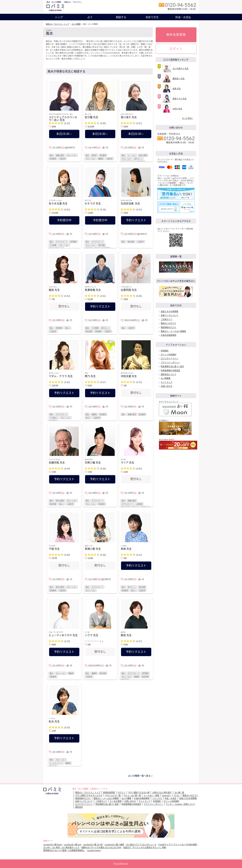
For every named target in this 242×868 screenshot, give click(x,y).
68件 (54, 127)
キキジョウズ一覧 (113, 795)
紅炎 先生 (54, 721)
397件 (54, 558)
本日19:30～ (64, 134)
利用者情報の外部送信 (170, 370)
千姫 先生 (54, 549)
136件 (90, 213)
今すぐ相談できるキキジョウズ (89, 795)
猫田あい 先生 (179, 78)
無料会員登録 (176, 34)
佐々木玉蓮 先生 (58, 203)
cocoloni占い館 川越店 (114, 844)
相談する (121, 17)
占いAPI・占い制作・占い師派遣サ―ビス (61, 847)
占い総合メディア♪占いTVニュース (141, 844)
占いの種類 (76, 24)
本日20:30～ (136, 134)
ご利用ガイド (167, 319)
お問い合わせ (167, 386)
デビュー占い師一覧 (132, 795)
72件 (90, 472)
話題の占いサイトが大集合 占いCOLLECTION (101, 847)
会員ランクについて (169, 315)
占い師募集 (166, 378)
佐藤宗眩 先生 (57, 462)
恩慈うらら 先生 (180, 99)
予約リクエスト (136, 220)
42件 (126, 472)
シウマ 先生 (92, 635)
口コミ (177, 795)
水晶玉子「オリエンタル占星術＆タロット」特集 (144, 847)
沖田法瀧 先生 (129, 376)
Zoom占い (167, 795)
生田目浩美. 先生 (130, 203)
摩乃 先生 (90, 376)
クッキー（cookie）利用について (181, 804)
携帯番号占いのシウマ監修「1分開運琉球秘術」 (64, 850)
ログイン (176, 49)
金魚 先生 (177, 89)
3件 (125, 385)
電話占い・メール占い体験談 (173, 331)
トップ (59, 17)
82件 (90, 385)
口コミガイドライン (169, 358)
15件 (54, 472)
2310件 (55, 213)
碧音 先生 (126, 635)
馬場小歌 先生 (93, 549)
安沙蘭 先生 (92, 117)
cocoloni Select (94, 850)
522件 (90, 299)
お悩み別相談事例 (168, 335)
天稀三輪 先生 (93, 462)
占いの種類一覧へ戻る (139, 776)
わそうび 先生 (93, 203)
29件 (126, 213)
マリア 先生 (127, 462)
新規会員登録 (109, 792)
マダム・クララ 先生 (61, 376)
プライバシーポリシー (170, 363)
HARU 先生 (177, 109)
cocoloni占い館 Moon (53, 844)
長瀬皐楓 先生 (93, 290)
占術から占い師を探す (162, 792)
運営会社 (79, 807)
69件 (126, 127)
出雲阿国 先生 (129, 290)
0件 (89, 645)
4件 (125, 558)
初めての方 (152, 17)
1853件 (55, 385)
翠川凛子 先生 (129, 117)
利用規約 (165, 351)
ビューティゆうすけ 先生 (63, 635)
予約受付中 (64, 220)
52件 (126, 645)
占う (90, 17)
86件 (54, 645)
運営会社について (168, 374)
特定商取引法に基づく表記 (107, 804)
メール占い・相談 (151, 795)
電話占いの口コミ (168, 323)
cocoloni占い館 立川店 (93, 844)
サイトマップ (167, 382)
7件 (53, 299)
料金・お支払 (183, 17)
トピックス (157, 798)
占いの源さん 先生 (181, 68)
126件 (90, 558)
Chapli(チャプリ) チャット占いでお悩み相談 (178, 844)
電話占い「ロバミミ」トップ (57, 24)
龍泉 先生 (54, 290)
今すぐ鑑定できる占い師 (139, 792)
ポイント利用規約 (168, 355)
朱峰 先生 (126, 549)
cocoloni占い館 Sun (73, 844)
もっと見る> (187, 118)
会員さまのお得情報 (169, 311)
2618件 (91, 127)
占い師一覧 (179, 792)
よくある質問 (116, 801)
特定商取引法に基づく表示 (172, 366)
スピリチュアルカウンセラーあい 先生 (63, 118)
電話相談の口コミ (168, 327)
